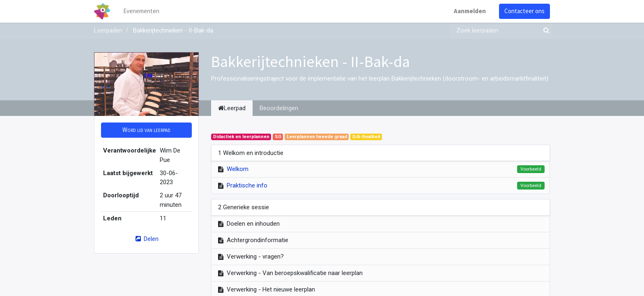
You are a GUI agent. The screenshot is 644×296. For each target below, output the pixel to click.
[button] (146, 130)
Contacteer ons (524, 11)
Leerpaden (108, 30)
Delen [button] (146, 239)
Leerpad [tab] (232, 108)
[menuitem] (141, 11)
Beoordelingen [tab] (279, 108)
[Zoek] (545, 31)
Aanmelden (470, 11)
